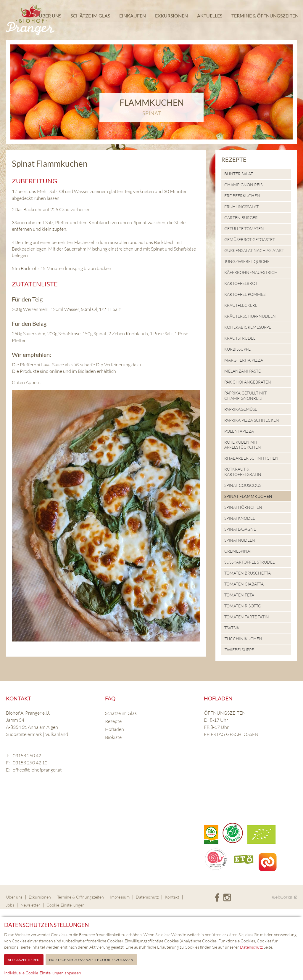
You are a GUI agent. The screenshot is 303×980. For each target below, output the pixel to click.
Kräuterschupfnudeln (250, 316)
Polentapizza (239, 431)
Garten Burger (241, 218)
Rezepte (234, 159)
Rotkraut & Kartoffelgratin (243, 472)
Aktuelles (209, 19)
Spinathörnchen (243, 507)
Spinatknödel (240, 518)
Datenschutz (147, 897)
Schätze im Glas (89, 19)
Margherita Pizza (244, 360)
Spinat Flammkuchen (248, 496)
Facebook (217, 898)
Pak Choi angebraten (248, 382)
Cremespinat (238, 551)
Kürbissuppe (237, 349)
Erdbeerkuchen (242, 196)
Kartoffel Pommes (245, 294)
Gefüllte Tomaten (244, 228)
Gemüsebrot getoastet (250, 239)
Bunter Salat (239, 174)
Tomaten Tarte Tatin (247, 617)
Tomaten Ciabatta (244, 584)
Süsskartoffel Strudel (249, 562)
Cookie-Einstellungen (66, 905)
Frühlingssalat (241, 207)
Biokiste (113, 737)
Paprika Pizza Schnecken (252, 420)
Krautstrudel (240, 338)
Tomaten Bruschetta (248, 573)
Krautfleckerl (241, 305)
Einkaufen (132, 19)
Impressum (120, 897)
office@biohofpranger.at (37, 770)
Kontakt (172, 897)
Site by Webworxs (285, 897)
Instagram (227, 898)
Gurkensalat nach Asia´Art (254, 250)
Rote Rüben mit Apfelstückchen (243, 445)
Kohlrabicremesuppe (248, 327)
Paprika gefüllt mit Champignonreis (245, 396)
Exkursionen (171, 19)
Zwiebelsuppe (239, 650)
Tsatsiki (232, 628)
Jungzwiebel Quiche (247, 261)
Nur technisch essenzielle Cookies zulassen (91, 960)
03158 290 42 (27, 756)
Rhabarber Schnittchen (251, 458)
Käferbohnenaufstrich (251, 272)
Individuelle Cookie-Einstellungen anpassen (43, 973)
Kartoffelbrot (241, 283)
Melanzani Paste (242, 371)
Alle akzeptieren (24, 960)
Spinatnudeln (240, 540)
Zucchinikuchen (243, 639)
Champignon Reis (243, 185)
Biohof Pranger (30, 20)
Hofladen (115, 729)
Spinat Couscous (243, 485)
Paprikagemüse (241, 409)
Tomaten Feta (239, 595)
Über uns (49, 19)
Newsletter (30, 905)
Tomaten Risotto (243, 606)
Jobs (10, 905)
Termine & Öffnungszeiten (264, 19)
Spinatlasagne (240, 529)
